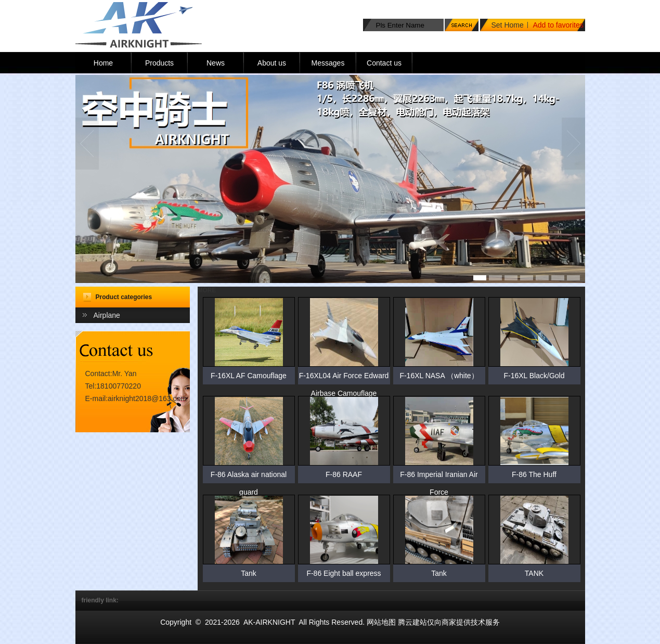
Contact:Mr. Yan (111, 373)
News (216, 63)
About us (272, 63)
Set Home (508, 25)
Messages (328, 63)
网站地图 (381, 622)
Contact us (384, 63)
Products (159, 63)
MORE (207, 290)
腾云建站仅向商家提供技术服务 (449, 622)
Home (103, 63)
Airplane (107, 315)
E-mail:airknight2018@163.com (136, 398)
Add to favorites (558, 25)
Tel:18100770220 (113, 386)
